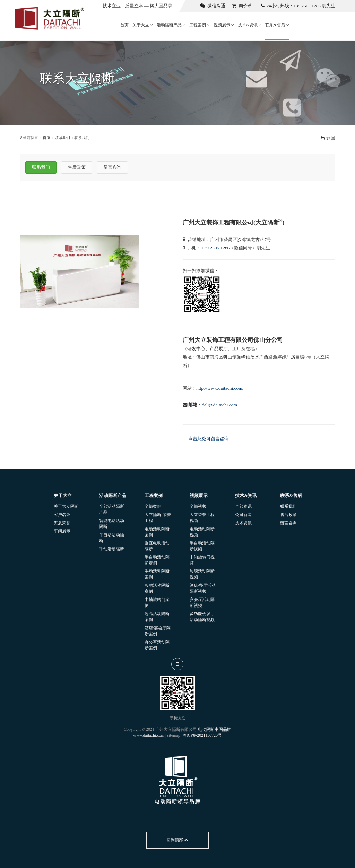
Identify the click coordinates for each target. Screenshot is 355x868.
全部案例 (153, 506)
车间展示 (62, 531)
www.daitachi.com (149, 735)
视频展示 (224, 25)
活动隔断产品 (171, 25)
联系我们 (62, 138)
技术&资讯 (250, 25)
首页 (124, 25)
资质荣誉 (62, 523)
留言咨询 (288, 523)
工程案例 (200, 25)
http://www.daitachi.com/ (220, 388)
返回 (328, 138)
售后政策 (288, 515)
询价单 (242, 6)
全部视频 (198, 506)
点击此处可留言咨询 (209, 439)
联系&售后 (277, 25)
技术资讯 (243, 523)
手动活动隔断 (112, 549)
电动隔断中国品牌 (215, 729)
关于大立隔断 (66, 506)
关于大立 (143, 25)
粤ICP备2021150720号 (202, 735)
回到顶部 (177, 840)
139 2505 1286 (216, 248)
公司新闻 (243, 515)
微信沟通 (213, 6)
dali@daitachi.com (219, 405)
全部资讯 (243, 506)
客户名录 (62, 515)
